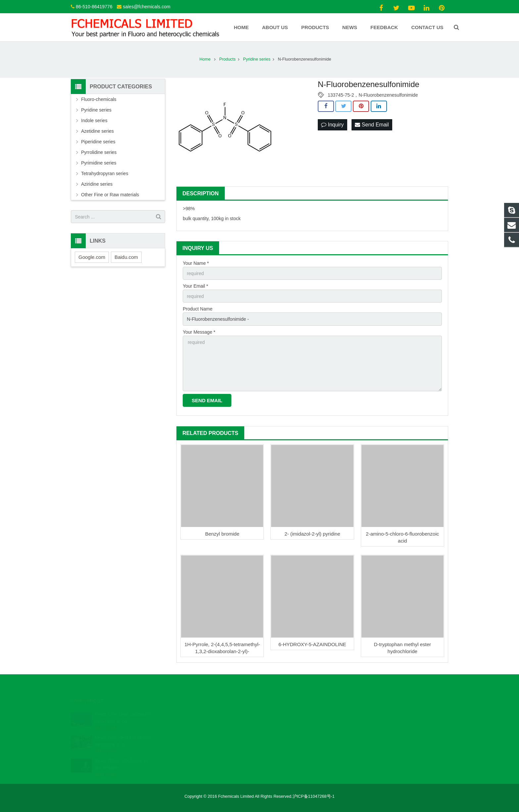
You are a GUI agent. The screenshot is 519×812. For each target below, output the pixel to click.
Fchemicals (282, 732)
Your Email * (195, 286)
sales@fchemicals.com (146, 7)
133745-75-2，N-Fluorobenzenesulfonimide (373, 95)
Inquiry (332, 125)
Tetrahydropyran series (105, 173)
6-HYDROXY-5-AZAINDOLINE (312, 644)
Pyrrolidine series (99, 152)
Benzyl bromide (222, 534)
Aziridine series (97, 184)
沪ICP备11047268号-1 (314, 796)
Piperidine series (98, 142)
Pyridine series (96, 110)
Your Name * (196, 263)
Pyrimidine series (99, 163)
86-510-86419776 (94, 7)
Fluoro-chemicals (99, 99)
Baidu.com (126, 257)
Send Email (372, 125)
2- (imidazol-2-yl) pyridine (312, 534)
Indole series (94, 120)
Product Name (197, 309)
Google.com (92, 257)
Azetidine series (97, 131)
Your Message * (199, 332)
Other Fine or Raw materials (110, 195)
